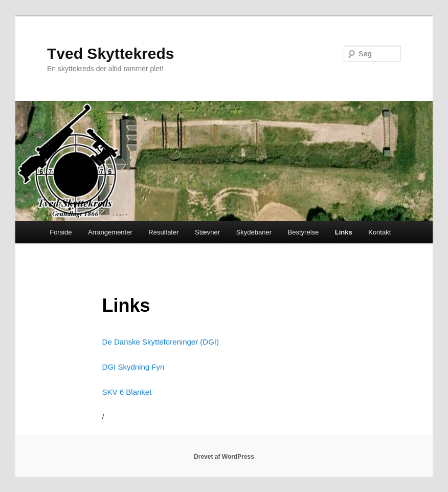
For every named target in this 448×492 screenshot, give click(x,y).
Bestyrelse (304, 232)
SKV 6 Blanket (127, 392)
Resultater (163, 232)
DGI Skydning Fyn (133, 367)
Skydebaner (254, 232)
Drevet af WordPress (224, 457)
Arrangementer (110, 232)
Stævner (207, 232)
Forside (61, 232)
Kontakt (379, 232)
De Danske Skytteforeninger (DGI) (161, 342)
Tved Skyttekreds (110, 54)
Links (344, 232)
